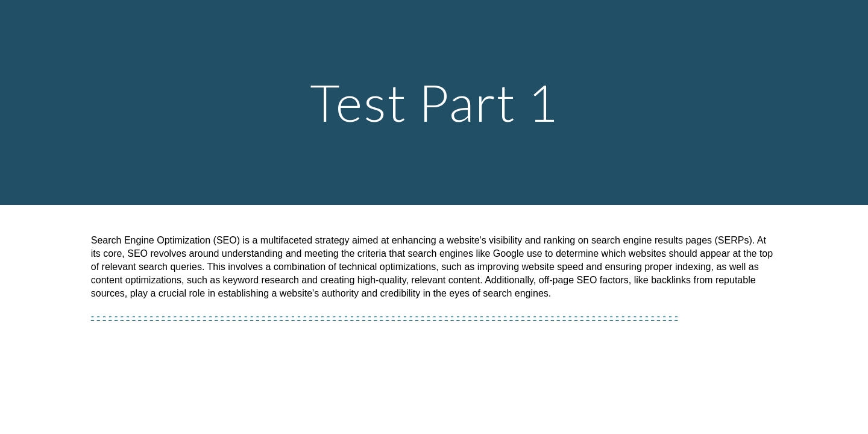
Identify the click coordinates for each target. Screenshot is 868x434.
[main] (434, 102)
